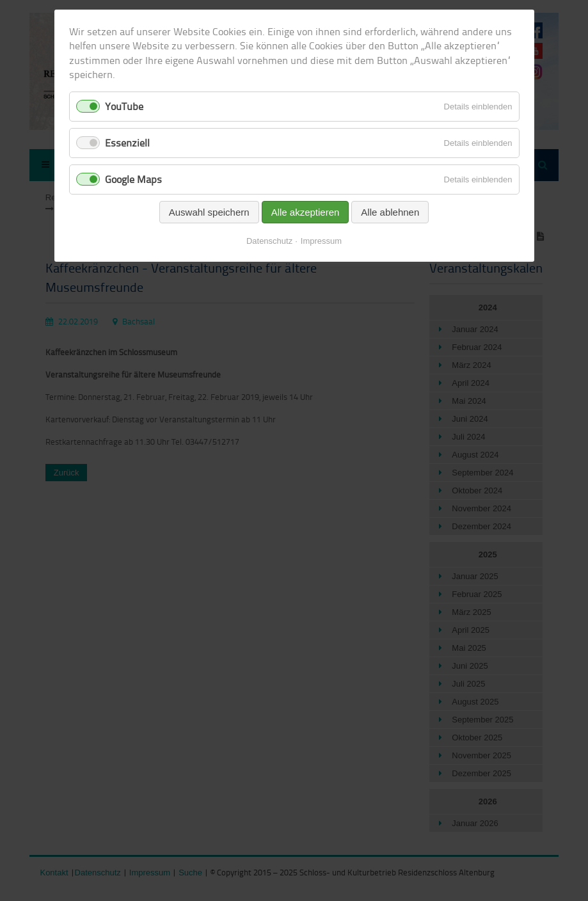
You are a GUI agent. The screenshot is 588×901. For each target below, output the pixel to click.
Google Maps (133, 179)
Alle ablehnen (390, 212)
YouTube (124, 106)
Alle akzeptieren (306, 212)
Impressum (321, 241)
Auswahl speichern (209, 212)
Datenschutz (269, 241)
